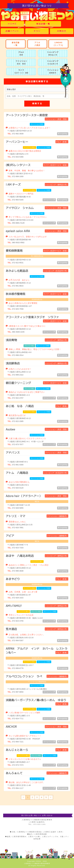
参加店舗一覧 (43, 24)
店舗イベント (12, 31)
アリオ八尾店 (37, 44)
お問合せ (62, 31)
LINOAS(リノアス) (58, 44)
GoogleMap (63, 134)
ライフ (21, 71)
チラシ (37, 31)
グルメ (21, 53)
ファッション (21, 62)
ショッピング (53, 53)
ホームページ (49, 200)
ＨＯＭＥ (12, 24)
